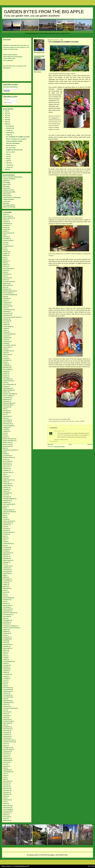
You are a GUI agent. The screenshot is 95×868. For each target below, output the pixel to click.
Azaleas (5, 254)
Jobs (4, 517)
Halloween (6, 469)
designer (6, 371)
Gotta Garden (7, 194)
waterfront (6, 783)
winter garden (7, 811)
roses (5, 680)
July (8, 154)
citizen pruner (7, 313)
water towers (7, 781)
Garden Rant (7, 188)
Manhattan (6, 559)
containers (6, 338)
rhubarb (5, 673)
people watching (8, 598)
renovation (6, 665)
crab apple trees (8, 351)
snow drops (6, 712)
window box (6, 800)
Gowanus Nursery (8, 457)
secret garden (7, 695)
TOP (93, 866)
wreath (5, 819)
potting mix (6, 633)
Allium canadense (8, 218)
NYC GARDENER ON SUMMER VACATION (18, 137)
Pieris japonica (7, 615)
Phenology (6, 607)
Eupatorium (6, 399)
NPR (4, 575)
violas (5, 776)
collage (5, 332)
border (5, 280)
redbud (5, 663)
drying (5, 383)
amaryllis (6, 222)
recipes (5, 660)
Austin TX (6, 252)
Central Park (7, 306)
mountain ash (7, 566)
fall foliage (6, 413)
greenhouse (6, 463)
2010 (6, 122)
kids (4, 527)
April (8, 161)
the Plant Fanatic (8, 749)
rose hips (77, 421)
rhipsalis (6, 671)
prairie (5, 635)
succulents (6, 732)
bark (4, 257)
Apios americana (8, 233)
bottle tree (6, 283)
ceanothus (6, 304)
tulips (5, 768)
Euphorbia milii (7, 405)
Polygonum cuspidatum (10, 626)
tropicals (6, 766)
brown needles (7, 293)
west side (6, 785)
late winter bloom (8, 532)
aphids (5, 231)
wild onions (6, 790)
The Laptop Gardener (9, 205)
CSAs (5, 356)
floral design (7, 420)
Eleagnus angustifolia (9, 394)
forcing (5, 429)
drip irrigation (7, 379)
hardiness (6, 471)
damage (5, 364)
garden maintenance (9, 441)
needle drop (6, 573)
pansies (5, 587)
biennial (5, 270)
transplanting (7, 761)
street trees (6, 731)
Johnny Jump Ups (8, 521)
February (9, 165)
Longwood (6, 549)
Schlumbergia (7, 691)
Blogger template (6, 866)
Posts (7, 99)
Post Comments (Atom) (59, 446)
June (8, 156)
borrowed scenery (8, 282)
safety (5, 686)
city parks (6, 319)
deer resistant (7, 370)
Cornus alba (6, 347)
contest (5, 340)
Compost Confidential (9, 179)
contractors (6, 341)
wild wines (6, 792)
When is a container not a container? (16, 139)
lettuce (5, 538)
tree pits (5, 762)
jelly (4, 516)
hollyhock (6, 487)
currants (5, 358)
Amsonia (6, 225)
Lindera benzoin (8, 543)
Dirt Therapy (7, 183)
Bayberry (6, 261)
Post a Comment (53, 441)
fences (5, 418)
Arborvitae (6, 239)
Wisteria (5, 815)
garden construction (9, 439)
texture (5, 746)
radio (5, 654)
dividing (5, 377)
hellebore (6, 476)
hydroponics (7, 500)
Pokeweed (6, 624)
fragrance (6, 431)
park (4, 590)
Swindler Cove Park (9, 742)
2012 (6, 117)
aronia (5, 244)
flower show (6, 422)
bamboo (5, 255)
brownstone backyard (9, 295)
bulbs (5, 297)
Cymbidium (6, 360)
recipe (5, 658)
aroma (5, 242)
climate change (7, 327)
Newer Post (50, 444)
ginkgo (5, 454)
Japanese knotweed (9, 512)
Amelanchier (7, 224)
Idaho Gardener (7, 196)
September (10, 133)
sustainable (6, 738)
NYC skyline (6, 579)
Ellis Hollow (6, 186)
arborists (6, 237)
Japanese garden (8, 510)
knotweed (6, 529)
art (4, 248)
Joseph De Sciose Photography (12, 198)
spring (5, 718)
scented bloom (7, 689)
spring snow (7, 719)
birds (5, 272)
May (8, 159)
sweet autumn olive (9, 740)
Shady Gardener (58, 431)
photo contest (7, 609)
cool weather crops (8, 345)
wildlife (5, 796)
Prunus (5, 643)
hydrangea (6, 497)
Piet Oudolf (6, 617)
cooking (5, 343)
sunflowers (6, 734)
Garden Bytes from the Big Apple (44, 12)
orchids (5, 583)
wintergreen (6, 813)
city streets (6, 321)
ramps (5, 656)
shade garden (7, 701)
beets (60, 421)
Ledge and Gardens (9, 199)
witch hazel (6, 817)
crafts (5, 353)
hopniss (5, 491)
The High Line (7, 747)
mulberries (6, 568)
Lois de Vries (7, 201)
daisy (5, 362)
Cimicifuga (6, 312)
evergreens (6, 407)
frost (4, 433)
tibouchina (6, 753)
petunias (6, 603)
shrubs (5, 704)
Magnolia (6, 555)
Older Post (90, 444)
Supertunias (6, 736)
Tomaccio (6, 755)
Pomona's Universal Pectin (11, 628)
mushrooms (6, 570)
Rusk (5, 684)
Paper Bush (6, 588)
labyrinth (6, 530)
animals (5, 227)
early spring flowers (9, 384)
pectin (5, 596)
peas (4, 594)
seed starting (7, 697)
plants (5, 618)
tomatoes (6, 757)
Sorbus (5, 714)
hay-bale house (7, 472)
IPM (4, 508)
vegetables (82, 421)
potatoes (6, 631)
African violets (7, 216)
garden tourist (7, 446)
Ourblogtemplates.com (21, 866)
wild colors (6, 787)
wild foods (6, 789)
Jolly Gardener (7, 523)
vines (5, 774)
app (4, 235)
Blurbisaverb (7, 68)
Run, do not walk (11, 148)
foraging (5, 428)
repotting (6, 667)
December (9, 126)
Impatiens (6, 502)
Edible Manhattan (8, 390)
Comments (8, 103)
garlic (5, 448)
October (9, 130)
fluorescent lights (8, 426)
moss (5, 564)
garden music (7, 442)
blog (16, 49)
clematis (5, 325)
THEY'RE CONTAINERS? (13, 143)
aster (5, 250)
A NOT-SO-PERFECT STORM (14, 141)
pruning (5, 641)
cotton (5, 349)
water (5, 779)
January (9, 167)
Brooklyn (6, 289)
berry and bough (8, 269)
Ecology (5, 386)
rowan (5, 682)
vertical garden (7, 772)
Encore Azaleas (7, 396)
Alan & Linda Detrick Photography (13, 177)
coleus (5, 330)
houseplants (7, 493)
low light (6, 551)
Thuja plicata (7, 751)
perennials (6, 600)
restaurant (6, 669)
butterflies (6, 298)
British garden (7, 285)
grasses (5, 459)
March (8, 163)
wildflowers (6, 794)
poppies (5, 630)
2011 (6, 120)
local (4, 545)
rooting (5, 676)
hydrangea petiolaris (9, 499)
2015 (6, 111)
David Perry (6, 181)
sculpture (6, 693)
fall (4, 409)
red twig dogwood (8, 661)
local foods (72, 421)
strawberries (7, 727)
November (9, 128)
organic (5, 585)
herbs (67, 421)
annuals (5, 229)
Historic (5, 482)
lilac (4, 540)
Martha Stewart (7, 560)
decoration (6, 368)
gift (4, 452)
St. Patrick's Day (8, 721)
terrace (5, 744)
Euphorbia (6, 401)
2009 (6, 124)
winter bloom (7, 807)
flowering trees (7, 424)
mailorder (6, 557)
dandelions (6, 366)
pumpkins (6, 646)
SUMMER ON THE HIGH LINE (14, 150)
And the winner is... (11, 146)
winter (5, 804)
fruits (5, 435)
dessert (5, 373)
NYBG (5, 577)
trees (5, 764)
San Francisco (7, 688)
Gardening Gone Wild (9, 192)
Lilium (5, 542)
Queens (5, 650)
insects (5, 506)
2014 (6, 113)
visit (4, 777)
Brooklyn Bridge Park (9, 291)
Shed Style (6, 203)
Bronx (5, 287)
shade (5, 699)
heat (4, 474)
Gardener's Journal (9, 190)
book (5, 276)
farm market (6, 416)
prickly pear (6, 637)
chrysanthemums (8, 310)
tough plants (7, 759)
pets (4, 602)
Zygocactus (6, 820)
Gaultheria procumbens (10, 450)
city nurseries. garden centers (11, 317)
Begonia (5, 265)
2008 (6, 169)
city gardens (7, 315)
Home (70, 444)
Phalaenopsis (7, 605)
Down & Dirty (7, 184)
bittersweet (6, 274)
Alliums (5, 220)
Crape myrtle (7, 355)
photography (7, 611)
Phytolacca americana (9, 613)
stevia (5, 725)
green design (7, 461)
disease (5, 375)
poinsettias (6, 622)
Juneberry (6, 525)
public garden (7, 645)
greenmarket (7, 465)
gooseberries (7, 456)
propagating (6, 639)
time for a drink (10, 152)
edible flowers (7, 388)
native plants (7, 572)
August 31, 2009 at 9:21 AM (61, 440)
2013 (6, 115)
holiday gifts (7, 484)
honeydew (6, 489)
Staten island (7, 723)
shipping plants (7, 703)
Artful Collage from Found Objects (13, 57)
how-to (5, 495)
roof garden (6, 674)
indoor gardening (8, 504)
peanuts (5, 592)
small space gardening (9, 708)
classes (5, 323)
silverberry (6, 706)
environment (7, 398)
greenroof (6, 467)
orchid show (7, 581)
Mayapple (6, 562)
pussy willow (7, 648)
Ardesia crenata (8, 240)
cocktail (5, 328)
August (9, 135)
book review (6, 278)
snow (5, 710)
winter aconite (7, 805)
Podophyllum (7, 620)
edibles (64, 421)
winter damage (7, 809)
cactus (5, 300)
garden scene (7, 444)
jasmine (5, 514)
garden (5, 437)
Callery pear (6, 302)
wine (4, 802)
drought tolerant (8, 381)
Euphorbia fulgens (8, 403)
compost (6, 336)
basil (4, 259)
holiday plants (7, 486)
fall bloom (6, 411)
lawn (4, 536)
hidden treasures (8, 480)
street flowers (7, 729)
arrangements (55, 421)
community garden (8, 334)
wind (4, 798)
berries (5, 267)
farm (4, 414)
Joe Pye (5, 519)
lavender (6, 534)
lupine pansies (7, 553)
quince (5, 652)
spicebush (6, 716)
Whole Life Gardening (9, 207)
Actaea (5, 214)
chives (5, 308)
